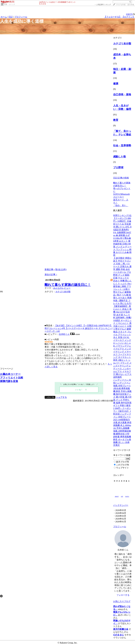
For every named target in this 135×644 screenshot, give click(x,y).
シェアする (61, 397)
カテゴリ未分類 (63, 292)
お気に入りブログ (122, 601)
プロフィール (21, 17)
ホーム (4, 17)
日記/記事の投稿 (121, 178)
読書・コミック (9, 4)
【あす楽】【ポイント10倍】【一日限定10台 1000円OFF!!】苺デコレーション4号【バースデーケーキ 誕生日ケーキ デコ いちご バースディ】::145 (79, 328)
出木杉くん (64, 334)
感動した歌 (120, 157)
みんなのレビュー (62, 288)
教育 (116, 120)
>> (103, 5)
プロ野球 (118, 168)
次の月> (127, 496)
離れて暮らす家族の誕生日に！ (68, 285)
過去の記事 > (51, 274)
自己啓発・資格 (122, 94)
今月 (122, 496)
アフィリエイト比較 (12, 378)
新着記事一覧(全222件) (56, 269)
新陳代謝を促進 (9, 381)
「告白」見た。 (121, 205)
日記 (11, 17)
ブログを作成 (121, 5)
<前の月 (117, 496)
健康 (116, 84)
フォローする (123, 595)
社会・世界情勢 (122, 146)
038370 (129, 14)
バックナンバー (121, 505)
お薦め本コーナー (10, 374)
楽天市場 (131, 5)
